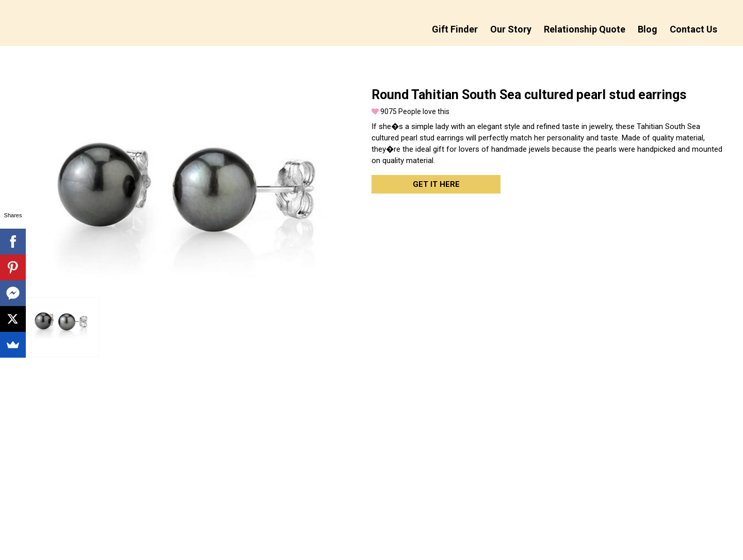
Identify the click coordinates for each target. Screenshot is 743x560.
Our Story (511, 29)
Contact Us (693, 29)
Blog (648, 29)
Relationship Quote (585, 29)
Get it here (436, 184)
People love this (410, 111)
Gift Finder (455, 29)
